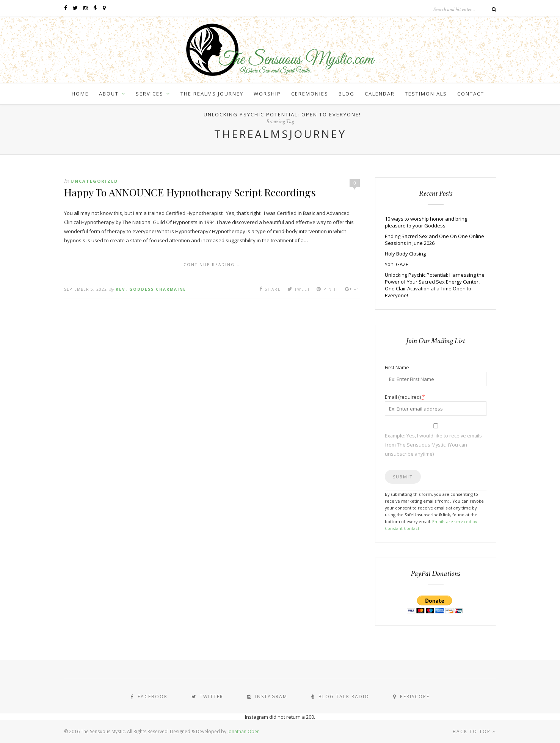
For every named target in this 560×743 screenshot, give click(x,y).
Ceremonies (310, 94)
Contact (471, 94)
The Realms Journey (212, 94)
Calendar (380, 94)
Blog (347, 94)
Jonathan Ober (243, 731)
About (109, 94)
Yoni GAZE (397, 264)
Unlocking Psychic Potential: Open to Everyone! (282, 114)
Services (150, 94)
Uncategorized (94, 181)
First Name (397, 367)
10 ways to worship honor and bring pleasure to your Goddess (426, 222)
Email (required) (405, 397)
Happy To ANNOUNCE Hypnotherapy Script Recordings (190, 192)
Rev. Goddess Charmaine (151, 289)
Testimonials (426, 94)
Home (80, 94)
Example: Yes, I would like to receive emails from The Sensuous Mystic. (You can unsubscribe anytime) (433, 445)
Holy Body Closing (405, 254)
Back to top (475, 731)
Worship (267, 94)
